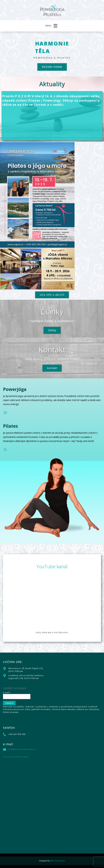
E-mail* (17, 695)
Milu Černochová (57, 861)
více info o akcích (52, 295)
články (52, 330)
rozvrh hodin (52, 67)
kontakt (52, 368)
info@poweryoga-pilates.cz (23, 749)
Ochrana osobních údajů (16, 757)
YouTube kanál (52, 566)
